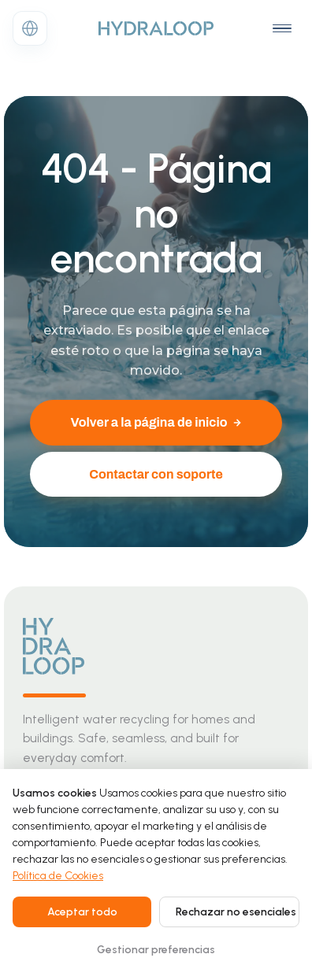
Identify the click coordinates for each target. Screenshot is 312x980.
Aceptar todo (82, 912)
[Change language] (30, 28)
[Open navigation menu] (282, 28)
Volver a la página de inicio (156, 422)
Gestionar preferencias (156, 950)
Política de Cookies (58, 876)
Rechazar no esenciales (236, 912)
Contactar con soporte (156, 474)
